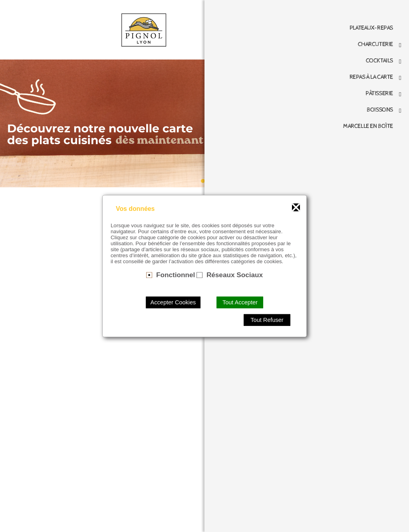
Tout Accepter (240, 302)
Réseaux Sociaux (235, 275)
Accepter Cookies (173, 302)
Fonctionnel (176, 275)
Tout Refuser (267, 320)
